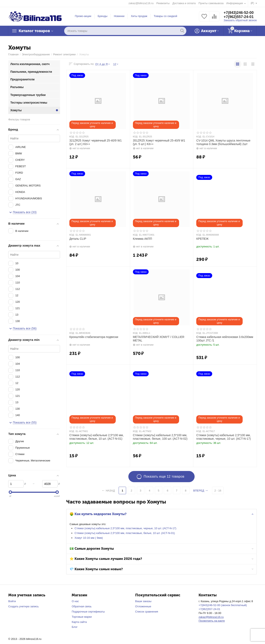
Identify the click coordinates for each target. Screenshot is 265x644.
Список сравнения (147, 612)
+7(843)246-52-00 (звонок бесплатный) (223, 605)
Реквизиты (163, 3)
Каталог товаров (34, 31)
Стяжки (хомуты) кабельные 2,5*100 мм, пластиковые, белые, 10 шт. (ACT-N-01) (125, 533)
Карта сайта (79, 622)
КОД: (72, 137)
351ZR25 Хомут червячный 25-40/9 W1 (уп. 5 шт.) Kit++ (159, 142)
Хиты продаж (139, 16)
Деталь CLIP (78, 239)
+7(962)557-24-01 (239, 17)
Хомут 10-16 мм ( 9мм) (89, 538)
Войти (12, 601)
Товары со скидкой (166, 16)
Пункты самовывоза (211, 3)
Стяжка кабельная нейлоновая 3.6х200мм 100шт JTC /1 (225, 339)
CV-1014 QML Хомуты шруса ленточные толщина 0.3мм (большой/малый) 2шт (223, 142)
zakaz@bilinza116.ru (141, 3)
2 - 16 (218, 491)
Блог (75, 627)
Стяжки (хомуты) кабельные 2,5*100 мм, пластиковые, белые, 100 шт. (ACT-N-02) (160, 437)
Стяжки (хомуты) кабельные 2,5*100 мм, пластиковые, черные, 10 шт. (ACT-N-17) (125, 528)
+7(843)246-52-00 (239, 13)
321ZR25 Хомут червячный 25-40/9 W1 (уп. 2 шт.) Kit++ (96, 142)
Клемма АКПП (143, 239)
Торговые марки (82, 617)
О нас (75, 601)
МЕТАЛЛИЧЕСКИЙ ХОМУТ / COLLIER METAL (159, 339)
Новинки (119, 16)
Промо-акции (83, 16)
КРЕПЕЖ (202, 239)
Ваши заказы (143, 601)
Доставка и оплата (184, 3)
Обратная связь (82, 606)
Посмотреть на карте (212, 621)
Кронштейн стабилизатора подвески (94, 337)
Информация (235, 3)
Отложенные (143, 606)
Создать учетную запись (23, 606)
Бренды (103, 16)
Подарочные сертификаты (88, 612)
